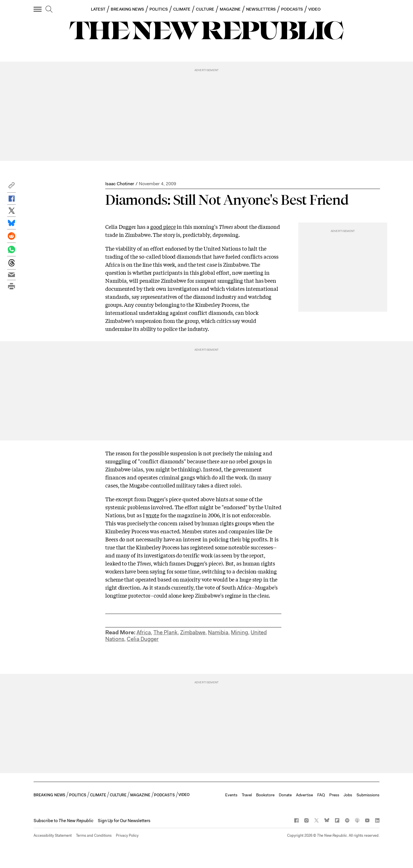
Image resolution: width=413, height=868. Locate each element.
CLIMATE (182, 9)
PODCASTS (292, 9)
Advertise (304, 795)
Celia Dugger (143, 639)
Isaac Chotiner (120, 184)
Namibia (218, 632)
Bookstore (265, 795)
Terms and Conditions (94, 835)
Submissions (368, 795)
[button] (11, 187)
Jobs (348, 795)
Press (334, 795)
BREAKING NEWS (127, 9)
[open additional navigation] (38, 9)
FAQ (321, 795)
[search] (49, 9)
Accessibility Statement (53, 835)
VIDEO (314, 9)
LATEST (98, 9)
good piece (163, 227)
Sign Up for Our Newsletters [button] (124, 821)
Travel (247, 795)
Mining (239, 632)
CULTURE (205, 9)
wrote (152, 515)
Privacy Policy (127, 835)
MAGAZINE (230, 9)
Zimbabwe (193, 632)
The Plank (165, 632)
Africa (144, 632)
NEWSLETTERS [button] (261, 9)
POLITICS (159, 9)
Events (231, 795)
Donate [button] (285, 795)
